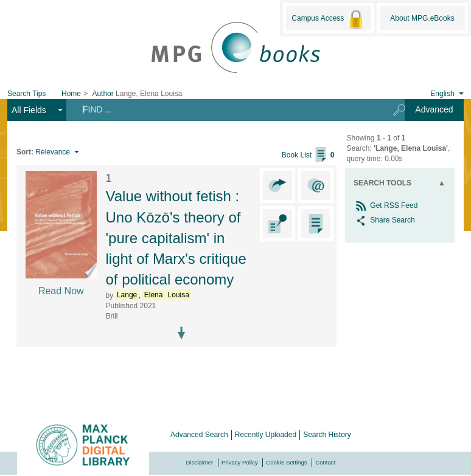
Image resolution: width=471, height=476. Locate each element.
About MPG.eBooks (422, 18)
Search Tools (382, 183)
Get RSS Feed (386, 205)
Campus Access (328, 19)
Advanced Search (199, 435)
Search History (327, 435)
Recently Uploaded (266, 435)
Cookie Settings (286, 462)
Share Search (384, 220)
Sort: (25, 152)
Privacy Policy (240, 462)
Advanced (434, 109)
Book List (308, 155)
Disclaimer (200, 462)
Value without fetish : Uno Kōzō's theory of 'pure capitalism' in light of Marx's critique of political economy (176, 238)
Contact (325, 462)
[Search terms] (225, 109)
